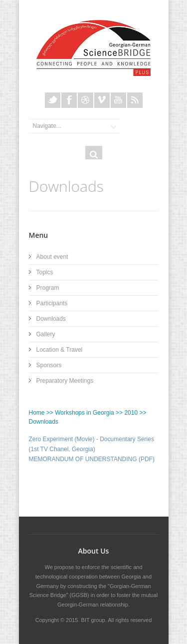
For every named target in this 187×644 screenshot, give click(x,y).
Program (48, 288)
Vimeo (102, 100)
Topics (45, 272)
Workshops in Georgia (85, 413)
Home (37, 413)
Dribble (86, 100)
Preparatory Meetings (65, 381)
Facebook (69, 100)
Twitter (53, 100)
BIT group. (94, 620)
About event (52, 257)
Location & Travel (60, 350)
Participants (52, 303)
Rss (135, 100)
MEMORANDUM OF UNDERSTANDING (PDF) (92, 459)
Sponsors (49, 365)
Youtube (118, 100)
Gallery (46, 334)
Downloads (51, 319)
